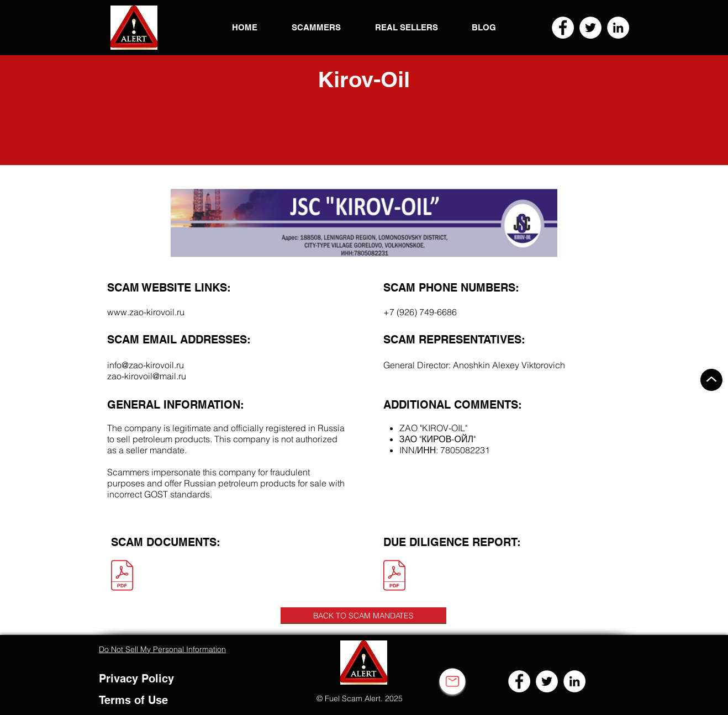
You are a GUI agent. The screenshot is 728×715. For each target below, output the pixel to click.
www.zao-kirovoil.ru (146, 312)
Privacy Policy (136, 679)
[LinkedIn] (618, 28)
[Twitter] (590, 28)
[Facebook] (563, 28)
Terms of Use (133, 700)
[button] (134, 28)
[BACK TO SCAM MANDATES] (363, 616)
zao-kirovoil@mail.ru (147, 376)
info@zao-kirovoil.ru (146, 365)
